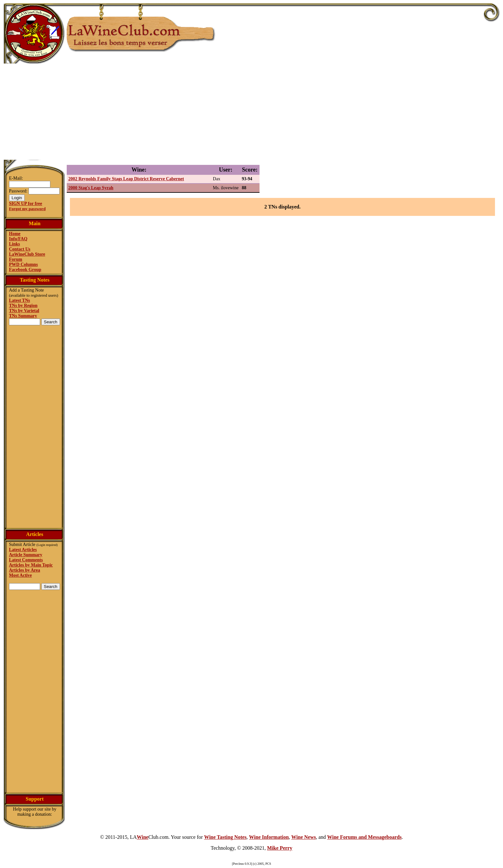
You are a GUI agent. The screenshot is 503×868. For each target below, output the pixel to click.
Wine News (304, 837)
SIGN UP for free (26, 204)
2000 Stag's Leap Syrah (91, 188)
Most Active (20, 575)
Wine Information (269, 837)
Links (14, 244)
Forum (16, 259)
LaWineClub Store (27, 254)
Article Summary (26, 555)
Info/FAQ (18, 239)
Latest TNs (19, 300)
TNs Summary (23, 316)
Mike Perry (280, 848)
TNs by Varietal (24, 311)
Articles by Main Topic (31, 565)
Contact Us (20, 249)
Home (15, 234)
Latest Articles (23, 550)
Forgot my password (27, 209)
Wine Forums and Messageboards (364, 837)
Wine (142, 837)
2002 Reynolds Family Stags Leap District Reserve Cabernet (126, 179)
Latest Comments (26, 560)
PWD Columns (23, 264)
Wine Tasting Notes (225, 837)
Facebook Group (25, 270)
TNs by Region (23, 306)
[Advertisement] (251, 112)
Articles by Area (25, 570)
